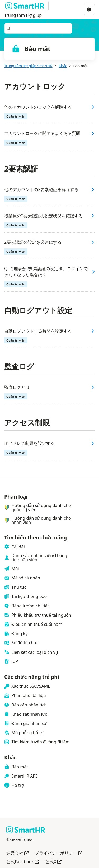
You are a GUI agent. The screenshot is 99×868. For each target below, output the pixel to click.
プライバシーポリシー (59, 853)
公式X (53, 862)
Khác (63, 66)
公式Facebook (23, 862)
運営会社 (17, 853)
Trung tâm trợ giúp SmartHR (28, 66)
